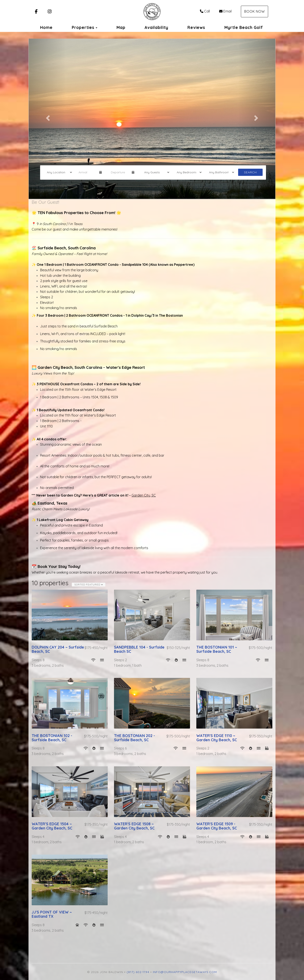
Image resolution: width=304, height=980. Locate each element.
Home (46, 27)
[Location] (58, 172)
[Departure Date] (119, 172)
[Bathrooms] (220, 172)
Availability (156, 27)
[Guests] (155, 172)
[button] (47, 117)
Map (121, 27)
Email (225, 11)
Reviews (196, 27)
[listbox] (152, 117)
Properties (83, 27)
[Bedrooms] (188, 172)
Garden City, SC (144, 495)
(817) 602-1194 (138, 972)
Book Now (254, 11)
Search (250, 172)
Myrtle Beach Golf (244, 27)
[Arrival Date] (87, 172)
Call (205, 11)
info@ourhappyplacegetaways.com (185, 972)
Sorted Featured (89, 584)
